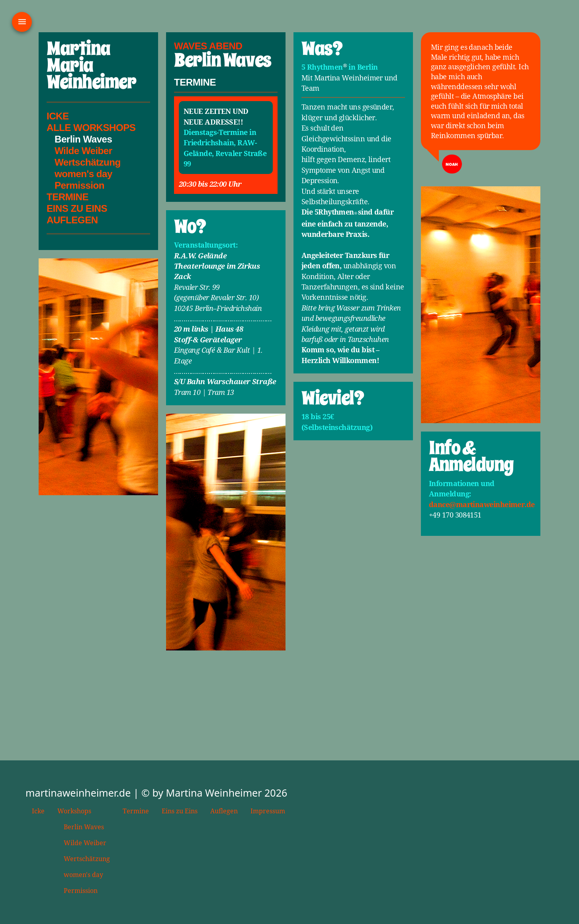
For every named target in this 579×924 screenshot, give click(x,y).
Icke (58, 116)
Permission (79, 185)
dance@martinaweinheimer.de (482, 504)
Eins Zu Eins (77, 208)
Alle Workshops (91, 128)
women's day (83, 174)
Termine (67, 197)
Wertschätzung (88, 162)
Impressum (268, 811)
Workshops (74, 811)
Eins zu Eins (180, 811)
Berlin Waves (84, 827)
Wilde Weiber (83, 151)
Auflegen (72, 220)
